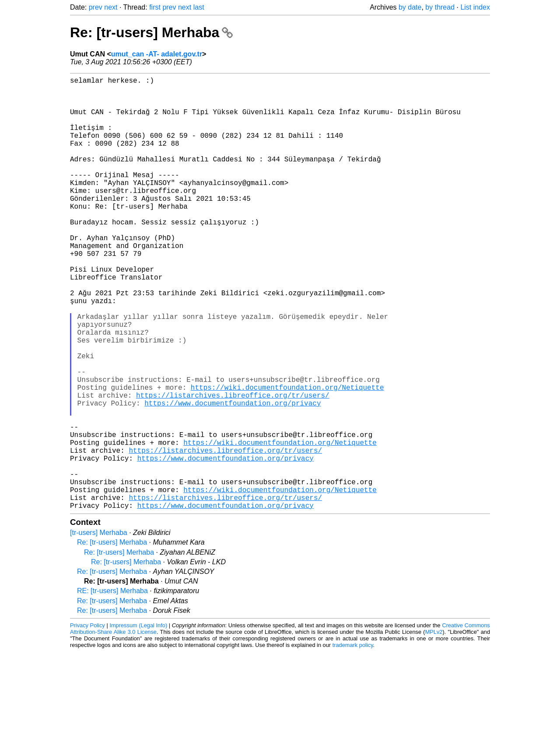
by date (410, 7)
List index (475, 7)
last (199, 7)
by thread (440, 7)
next (111, 7)
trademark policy (353, 741)
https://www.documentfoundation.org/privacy (233, 476)
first (155, 7)
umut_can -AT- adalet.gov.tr (157, 54)
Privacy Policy (87, 722)
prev (96, 7)
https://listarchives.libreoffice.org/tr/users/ (233, 467)
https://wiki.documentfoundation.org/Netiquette (287, 457)
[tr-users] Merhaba (99, 629)
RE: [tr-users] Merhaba (112, 687)
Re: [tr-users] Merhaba (151, 32)
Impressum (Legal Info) (138, 722)
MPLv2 (434, 728)
